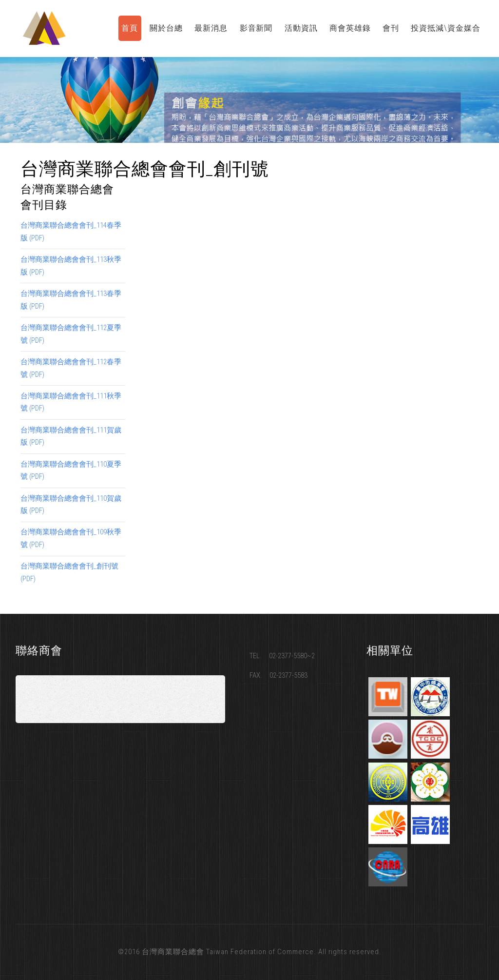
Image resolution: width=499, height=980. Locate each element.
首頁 (130, 28)
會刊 (391, 28)
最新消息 (211, 28)
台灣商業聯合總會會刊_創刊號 (69, 566)
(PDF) (37, 238)
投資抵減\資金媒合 (446, 28)
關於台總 (166, 28)
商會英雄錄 (350, 28)
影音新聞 (256, 28)
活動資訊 (301, 28)
